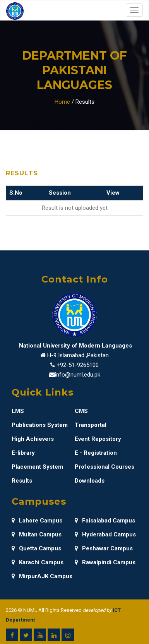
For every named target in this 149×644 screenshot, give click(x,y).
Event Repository (98, 439)
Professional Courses (104, 467)
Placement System (37, 467)
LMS (18, 411)
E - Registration (96, 453)
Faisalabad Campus (105, 521)
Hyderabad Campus (105, 534)
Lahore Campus (37, 521)
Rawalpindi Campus (105, 562)
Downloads (90, 481)
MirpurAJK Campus (42, 576)
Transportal (91, 425)
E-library (23, 453)
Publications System (40, 425)
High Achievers (33, 439)
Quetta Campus (36, 548)
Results (22, 481)
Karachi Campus (38, 562)
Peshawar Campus (104, 548)
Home (62, 102)
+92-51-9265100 (78, 365)
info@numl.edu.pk (78, 375)
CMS (81, 411)
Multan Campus (37, 534)
